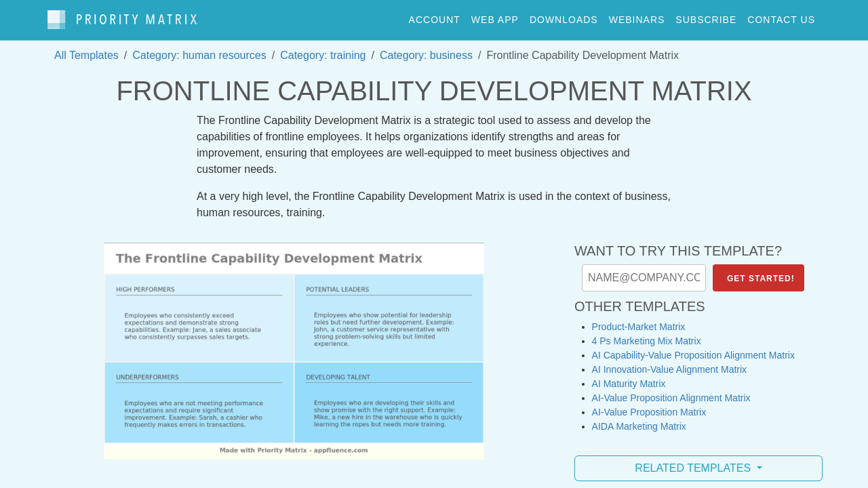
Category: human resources (199, 48)
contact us (781, 16)
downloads (564, 16)
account (435, 16)
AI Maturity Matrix (629, 377)
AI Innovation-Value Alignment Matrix (670, 363)
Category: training (323, 48)
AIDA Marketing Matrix (639, 420)
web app (495, 16)
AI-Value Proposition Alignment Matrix (671, 391)
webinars (637, 16)
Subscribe (706, 16)
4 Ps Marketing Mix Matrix (647, 334)
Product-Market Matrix (639, 320)
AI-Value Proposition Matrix (649, 405)
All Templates (86, 48)
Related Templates (694, 461)
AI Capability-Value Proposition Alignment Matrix (693, 348)
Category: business (426, 48)
